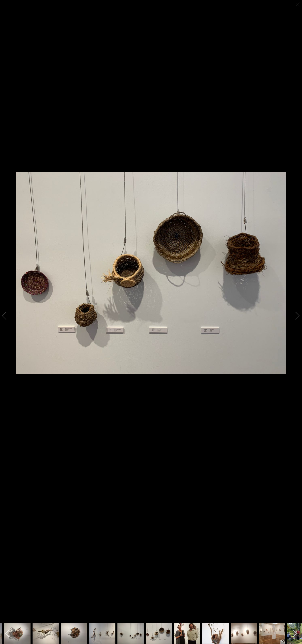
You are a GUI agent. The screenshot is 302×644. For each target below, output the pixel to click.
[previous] (7, 316)
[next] (295, 316)
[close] (298, 4)
